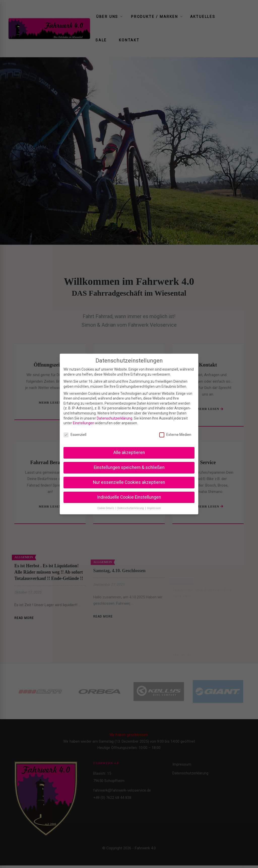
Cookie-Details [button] (106, 508)
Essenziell (75, 435)
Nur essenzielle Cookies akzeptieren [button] (129, 482)
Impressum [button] (154, 508)
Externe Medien (175, 435)
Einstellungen (84, 423)
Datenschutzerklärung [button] (131, 508)
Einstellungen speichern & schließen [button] (129, 467)
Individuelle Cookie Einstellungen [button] (129, 497)
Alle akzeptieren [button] (129, 453)
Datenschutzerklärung (115, 418)
